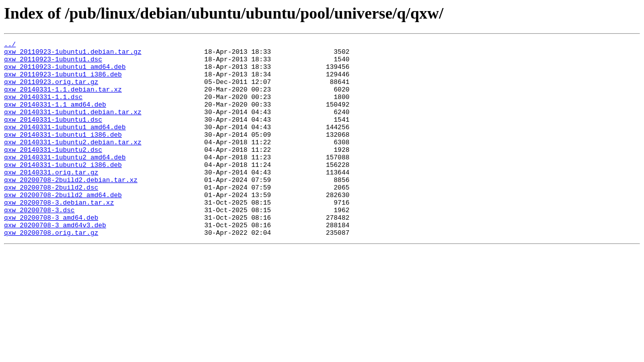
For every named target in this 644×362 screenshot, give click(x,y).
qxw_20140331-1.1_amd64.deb (55, 118)
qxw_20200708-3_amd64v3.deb (55, 262)
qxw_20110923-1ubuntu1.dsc (53, 63)
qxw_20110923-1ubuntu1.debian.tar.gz (73, 54)
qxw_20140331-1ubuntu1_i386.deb (63, 154)
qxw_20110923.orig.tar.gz (51, 90)
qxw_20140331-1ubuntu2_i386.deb (63, 190)
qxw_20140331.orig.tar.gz (51, 199)
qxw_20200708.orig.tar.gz (51, 271)
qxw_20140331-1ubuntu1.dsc (53, 136)
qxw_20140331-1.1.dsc (43, 109)
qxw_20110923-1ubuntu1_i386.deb (63, 81)
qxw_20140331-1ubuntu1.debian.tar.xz (73, 127)
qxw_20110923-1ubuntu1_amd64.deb (65, 72)
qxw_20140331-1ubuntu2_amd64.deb (65, 181)
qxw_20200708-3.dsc (39, 244)
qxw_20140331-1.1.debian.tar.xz (63, 100)
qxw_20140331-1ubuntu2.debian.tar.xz (73, 163)
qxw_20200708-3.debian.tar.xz (59, 235)
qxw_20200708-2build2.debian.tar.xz (71, 208)
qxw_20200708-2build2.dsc (51, 217)
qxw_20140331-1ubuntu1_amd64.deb (65, 145)
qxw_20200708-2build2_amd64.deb (63, 226)
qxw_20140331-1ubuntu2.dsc (53, 172)
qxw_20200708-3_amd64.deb (51, 253)
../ (10, 45)
